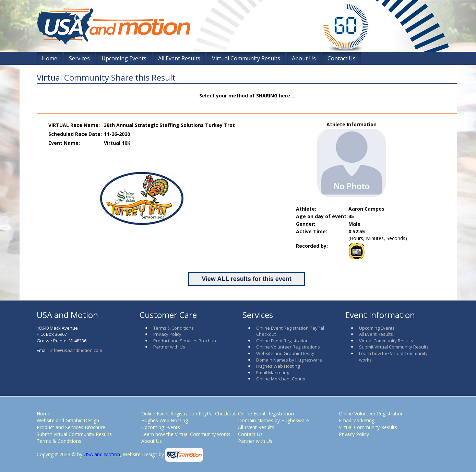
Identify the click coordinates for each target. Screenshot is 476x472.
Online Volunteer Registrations (288, 347)
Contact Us (342, 58)
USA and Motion (101, 454)
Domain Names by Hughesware (289, 360)
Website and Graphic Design (286, 353)
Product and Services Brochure (186, 341)
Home (50, 58)
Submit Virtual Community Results (394, 347)
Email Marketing (273, 373)
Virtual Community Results (246, 58)
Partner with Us (169, 347)
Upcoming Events (124, 58)
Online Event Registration (282, 341)
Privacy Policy (167, 334)
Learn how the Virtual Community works (186, 434)
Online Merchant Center (281, 379)
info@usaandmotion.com (76, 350)
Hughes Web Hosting (278, 366)
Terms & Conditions (174, 328)
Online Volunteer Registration (371, 414)
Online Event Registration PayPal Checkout (189, 414)
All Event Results (179, 58)
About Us (304, 58)
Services (79, 58)
